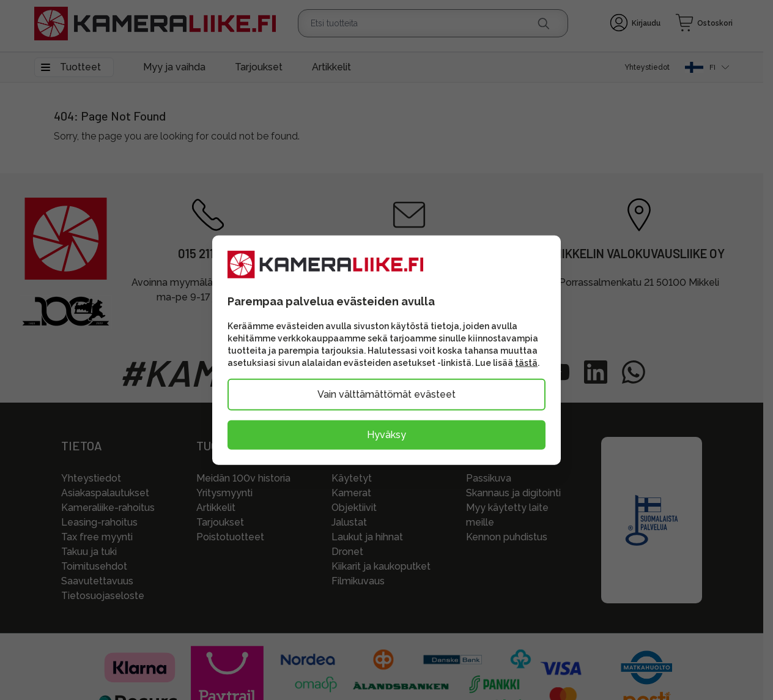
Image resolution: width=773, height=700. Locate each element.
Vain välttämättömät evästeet (386, 394)
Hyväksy (386, 434)
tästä (526, 362)
